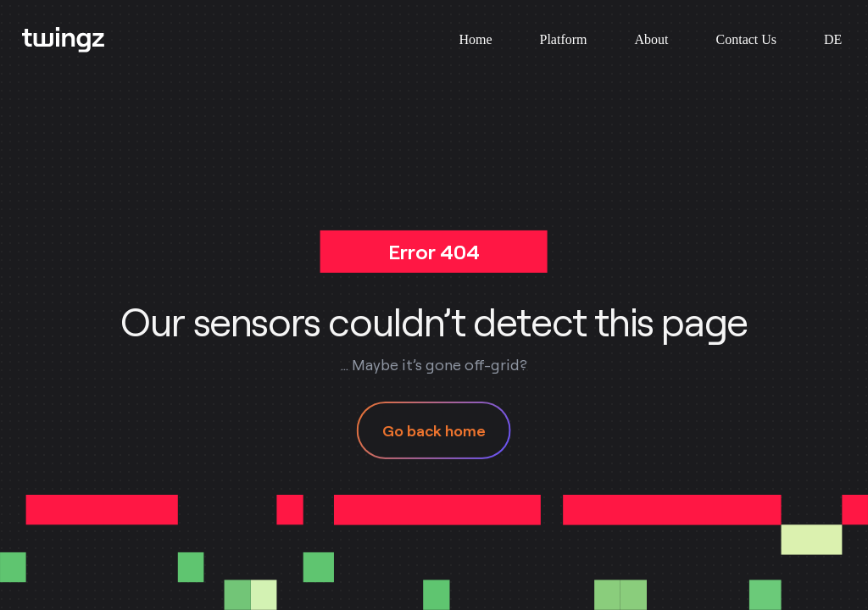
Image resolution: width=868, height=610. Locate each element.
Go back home (434, 430)
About (652, 39)
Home (475, 39)
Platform (564, 39)
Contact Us (747, 39)
